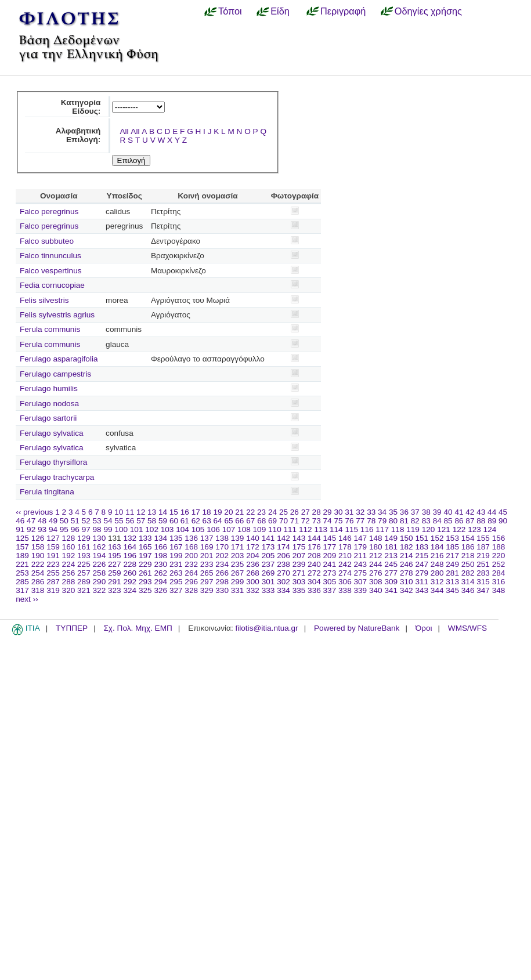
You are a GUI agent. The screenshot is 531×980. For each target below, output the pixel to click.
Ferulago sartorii (48, 418)
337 (330, 590)
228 (130, 564)
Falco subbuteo (47, 241)
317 (22, 590)
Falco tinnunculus (50, 256)
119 (413, 529)
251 (483, 564)
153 (452, 538)
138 (222, 538)
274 (345, 573)
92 (31, 529)
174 (283, 547)
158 (38, 547)
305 (330, 582)
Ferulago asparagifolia (59, 359)
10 (119, 512)
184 (437, 547)
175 (299, 547)
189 (22, 556)
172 (253, 547)
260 (130, 573)
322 (100, 590)
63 (207, 521)
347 (483, 590)
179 (361, 547)
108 (244, 529)
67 (250, 521)
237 (268, 564)
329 (207, 590)
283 (483, 573)
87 (470, 521)
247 (422, 564)
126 (38, 538)
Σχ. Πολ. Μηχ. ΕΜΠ (138, 628)
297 (207, 582)
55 (119, 521)
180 (376, 547)
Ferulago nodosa (49, 404)
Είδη (280, 11)
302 (283, 582)
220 (499, 556)
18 (207, 512)
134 (160, 538)
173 (268, 547)
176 (314, 547)
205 (268, 556)
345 (452, 590)
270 (283, 573)
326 (160, 590)
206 (283, 556)
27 (306, 512)
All (124, 131)
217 (452, 556)
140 (253, 538)
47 (31, 521)
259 (115, 573)
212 (376, 556)
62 (196, 521)
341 (391, 590)
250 (468, 564)
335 (299, 590)
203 (238, 556)
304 (314, 582)
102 (152, 529)
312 (437, 582)
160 (69, 547)
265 (207, 573)
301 (268, 582)
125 (22, 538)
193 (84, 556)
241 (330, 564)
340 (376, 590)
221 (22, 564)
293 (145, 582)
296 (191, 582)
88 (481, 521)
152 (437, 538)
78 (371, 521)
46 (20, 521)
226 (100, 564)
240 (314, 564)
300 (253, 582)
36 (404, 512)
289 (84, 582)
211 (361, 556)
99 (108, 529)
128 (69, 538)
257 (84, 573)
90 (503, 521)
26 (295, 512)
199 (176, 556)
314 (468, 582)
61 (185, 521)
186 (468, 547)
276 (376, 573)
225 (84, 564)
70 (283, 521)
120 (429, 529)
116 (367, 529)
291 (115, 582)
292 (130, 582)
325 (145, 590)
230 (160, 564)
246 (407, 564)
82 (415, 521)
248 (437, 564)
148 (376, 538)
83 (426, 521)
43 (481, 512)
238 (283, 564)
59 (163, 521)
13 (152, 512)
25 (283, 512)
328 (191, 590)
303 (299, 582)
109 (260, 529)
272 (314, 573)
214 (407, 556)
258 (100, 573)
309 (391, 582)
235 (238, 564)
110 (275, 529)
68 (261, 521)
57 (141, 521)
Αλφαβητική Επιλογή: (78, 135)
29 (328, 512)
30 (338, 512)
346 (468, 590)
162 (100, 547)
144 (314, 538)
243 (361, 564)
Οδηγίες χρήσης (428, 11)
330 (222, 590)
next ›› (27, 599)
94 (53, 529)
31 (349, 512)
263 (176, 573)
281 (452, 573)
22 (250, 512)
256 (69, 573)
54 (108, 521)
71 (295, 521)
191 (53, 556)
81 (404, 521)
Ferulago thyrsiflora (53, 462)
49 (53, 521)
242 (345, 564)
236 (253, 564)
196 (130, 556)
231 (176, 564)
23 (261, 512)
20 (228, 512)
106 (213, 529)
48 (42, 521)
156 (499, 538)
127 (53, 538)
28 (317, 512)
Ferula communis (50, 329)
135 (176, 538)
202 (222, 556)
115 (351, 529)
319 (53, 590)
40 (448, 512)
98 (97, 529)
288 (69, 582)
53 (97, 521)
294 (160, 582)
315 (483, 582)
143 (299, 538)
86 (459, 521)
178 (345, 547)
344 (437, 590)
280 (437, 573)
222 (38, 564)
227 (115, 564)
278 (407, 573)
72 (306, 521)
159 (53, 547)
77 (360, 521)
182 (407, 547)
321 (84, 590)
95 (64, 529)
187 (483, 547)
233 (207, 564)
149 (391, 538)
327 (176, 590)
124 (490, 529)
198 (160, 556)
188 (499, 547)
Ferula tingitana (47, 492)
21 (239, 512)
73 (317, 521)
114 (336, 529)
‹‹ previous (34, 512)
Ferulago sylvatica (52, 433)
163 (115, 547)
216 (437, 556)
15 (174, 512)
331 (238, 590)
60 (174, 521)
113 (321, 529)
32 (360, 512)
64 (218, 521)
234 (222, 564)
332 (253, 590)
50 (64, 521)
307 (361, 582)
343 (422, 590)
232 (191, 564)
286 (38, 582)
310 (407, 582)
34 (382, 512)
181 (391, 547)
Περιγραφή (343, 11)
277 (391, 573)
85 (448, 521)
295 (176, 582)
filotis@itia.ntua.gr (266, 628)
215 (422, 556)
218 (468, 556)
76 (349, 521)
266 (222, 573)
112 (306, 529)
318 (38, 590)
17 (196, 512)
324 (130, 590)
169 (207, 547)
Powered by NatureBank (357, 628)
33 (371, 512)
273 (330, 573)
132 (130, 538)
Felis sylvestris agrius (57, 315)
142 (283, 538)
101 (137, 529)
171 (238, 547)
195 (115, 556)
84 (437, 521)
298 (222, 582)
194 (100, 556)
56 (130, 521)
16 (185, 512)
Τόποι (230, 11)
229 (145, 564)
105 (198, 529)
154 (468, 538)
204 (253, 556)
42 (470, 512)
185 (452, 547)
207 (299, 556)
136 (191, 538)
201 (207, 556)
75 (338, 521)
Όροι (424, 628)
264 (191, 573)
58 (152, 521)
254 (38, 573)
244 (376, 564)
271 (299, 573)
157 (22, 547)
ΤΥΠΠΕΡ (72, 628)
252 (499, 564)
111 (290, 529)
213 (391, 556)
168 (191, 547)
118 (398, 529)
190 (38, 556)
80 (393, 521)
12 (141, 512)
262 (160, 573)
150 (407, 538)
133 (145, 538)
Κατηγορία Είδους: (81, 107)
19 (217, 512)
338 (345, 590)
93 (42, 529)
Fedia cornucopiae (52, 285)
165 (145, 547)
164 (130, 547)
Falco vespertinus (51, 271)
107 (229, 529)
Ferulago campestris (55, 374)
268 (253, 573)
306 (345, 582)
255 (53, 573)
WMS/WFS (467, 628)
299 (238, 582)
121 (444, 529)
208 (314, 556)
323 (115, 590)
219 (483, 556)
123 (474, 529)
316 (499, 582)
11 (130, 512)
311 (422, 582)
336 (314, 590)
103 (167, 529)
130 (100, 538)
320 (69, 590)
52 (86, 521)
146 (345, 538)
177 (330, 547)
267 (238, 573)
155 (483, 538)
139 (238, 538)
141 (268, 538)
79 (382, 521)
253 (22, 573)
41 (459, 512)
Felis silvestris (44, 300)
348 (499, 590)
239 (299, 564)
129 (84, 538)
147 (361, 538)
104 (183, 529)
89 (492, 521)
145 (330, 538)
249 (452, 564)
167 (176, 547)
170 (222, 547)
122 (459, 529)
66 (239, 521)
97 (86, 529)
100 (121, 529)
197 (145, 556)
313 (452, 582)
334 (283, 590)
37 (415, 512)
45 (503, 512)
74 (328, 521)
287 (53, 582)
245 (391, 564)
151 (422, 538)
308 (376, 582)
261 (145, 573)
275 (361, 573)
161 (84, 547)
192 (69, 556)
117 (382, 529)
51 (75, 521)
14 (163, 512)
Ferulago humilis (49, 388)
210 (345, 556)
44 (492, 512)
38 (426, 512)
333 (268, 590)
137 (207, 538)
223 (53, 564)
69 (272, 521)
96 (75, 529)
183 (422, 547)
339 (361, 590)
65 (228, 521)
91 (20, 529)
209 (330, 556)
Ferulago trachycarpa (57, 477)
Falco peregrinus (49, 211)
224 (69, 564)
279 (422, 573)
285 (22, 582)
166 (160, 547)
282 (468, 573)
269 (268, 573)
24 (272, 512)
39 (437, 512)
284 (499, 573)
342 (407, 590)
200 (191, 556)
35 (393, 512)
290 (100, 582)
